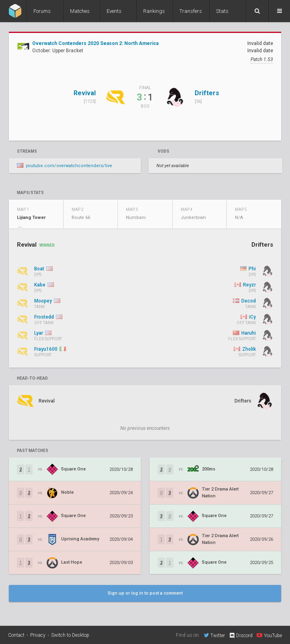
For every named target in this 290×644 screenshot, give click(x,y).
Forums (42, 11)
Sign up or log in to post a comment (145, 593)
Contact (16, 635)
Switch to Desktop (70, 635)
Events (114, 11)
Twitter (214, 635)
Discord (241, 636)
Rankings (154, 11)
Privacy (38, 635)
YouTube (269, 635)
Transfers (191, 11)
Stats (222, 11)
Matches (80, 11)
